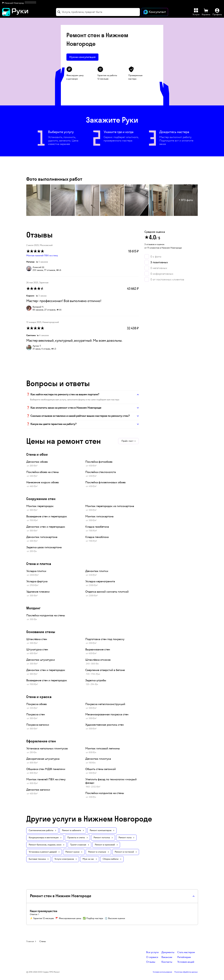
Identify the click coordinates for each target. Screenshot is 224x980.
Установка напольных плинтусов (47, 749)
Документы (168, 952)
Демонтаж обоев (37, 462)
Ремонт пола (126, 838)
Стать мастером (186, 952)
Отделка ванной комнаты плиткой (107, 592)
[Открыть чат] (155, 12)
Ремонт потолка (103, 838)
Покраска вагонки (38, 725)
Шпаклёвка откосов (98, 660)
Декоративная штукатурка (43, 759)
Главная (30, 941)
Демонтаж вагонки (38, 790)
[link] (53, 464)
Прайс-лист (128, 441)
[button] (19, 3)
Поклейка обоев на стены (43, 472)
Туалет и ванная (79, 845)
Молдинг (33, 608)
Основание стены (41, 632)
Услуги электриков (65, 859)
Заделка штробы (96, 680)
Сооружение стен (41, 499)
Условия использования (162, 972)
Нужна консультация (82, 57)
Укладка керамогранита (100, 581)
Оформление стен (41, 741)
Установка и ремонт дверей (44, 852)
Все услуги (152, 952)
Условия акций (186, 962)
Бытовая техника (39, 859)
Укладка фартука (37, 581)
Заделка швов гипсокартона (44, 547)
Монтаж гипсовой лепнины (103, 749)
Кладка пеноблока (97, 537)
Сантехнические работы (42, 830)
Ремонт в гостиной (126, 852)
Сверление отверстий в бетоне (105, 670)
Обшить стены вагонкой (100, 769)
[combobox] (98, 12)
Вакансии (167, 957)
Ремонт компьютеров (102, 830)
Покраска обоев (36, 704)
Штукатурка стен (37, 650)
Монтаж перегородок (40, 506)
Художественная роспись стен (104, 725)
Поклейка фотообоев (99, 462)
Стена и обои (37, 454)
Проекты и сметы (77, 838)
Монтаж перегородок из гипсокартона (110, 506)
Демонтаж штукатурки (41, 660)
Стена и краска (39, 697)
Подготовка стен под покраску (105, 639)
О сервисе (152, 957)
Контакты (167, 962)
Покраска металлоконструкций (105, 704)
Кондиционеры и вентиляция (45, 838)
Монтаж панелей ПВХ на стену (42, 256)
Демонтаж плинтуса (98, 759)
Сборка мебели (112, 859)
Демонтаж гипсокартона (42, 537)
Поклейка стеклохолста (100, 472)
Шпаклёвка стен (37, 639)
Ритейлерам (184, 957)
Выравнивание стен (98, 650)
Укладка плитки (36, 571)
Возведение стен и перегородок (47, 516)
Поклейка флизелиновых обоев (105, 482)
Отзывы (151, 962)
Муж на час (90, 859)
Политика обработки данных (186, 972)
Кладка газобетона (97, 527)
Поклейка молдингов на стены (46, 615)
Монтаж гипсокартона (99, 516)
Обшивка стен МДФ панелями (46, 769)
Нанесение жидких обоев (42, 482)
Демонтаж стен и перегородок (46, 527)
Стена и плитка (39, 564)
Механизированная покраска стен (107, 714)
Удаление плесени (38, 592)
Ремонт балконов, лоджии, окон (46, 845)
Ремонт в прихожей (106, 845)
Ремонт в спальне (98, 852)
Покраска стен (36, 714)
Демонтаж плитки (97, 571)
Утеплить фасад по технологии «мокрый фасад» (111, 781)
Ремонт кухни (74, 852)
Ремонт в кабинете (73, 830)
